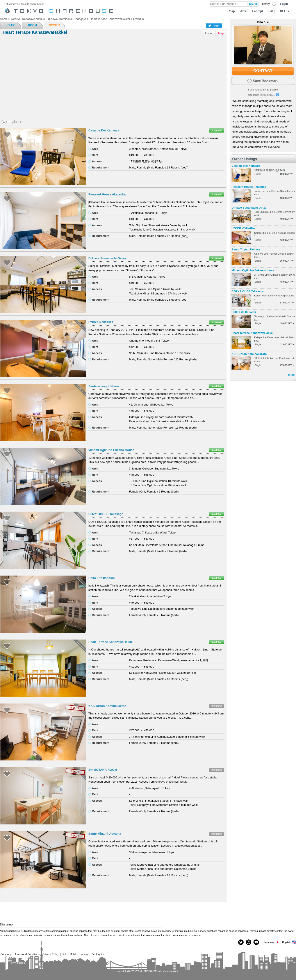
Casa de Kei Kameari (104, 130)
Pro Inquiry (98, 954)
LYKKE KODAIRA (101, 322)
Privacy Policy (51, 954)
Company (6, 954)
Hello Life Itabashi (102, 578)
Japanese (272, 942)
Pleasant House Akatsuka (107, 194)
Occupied (216, 706)
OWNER (54, 25)
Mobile (73, 954)
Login (284, 4)
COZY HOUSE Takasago (106, 514)
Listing (209, 33)
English (289, 942)
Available (217, 130)
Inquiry (84, 954)
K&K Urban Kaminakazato (107, 706)
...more (290, 375)
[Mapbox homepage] (11, 122)
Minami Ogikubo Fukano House (111, 450)
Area (243, 11)
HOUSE (11, 25)
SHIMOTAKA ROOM (103, 770)
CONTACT (263, 71)
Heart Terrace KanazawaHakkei (111, 642)
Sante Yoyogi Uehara (104, 386)
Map (232, 11)
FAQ (272, 11)
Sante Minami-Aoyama (105, 834)
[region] (113, 82)
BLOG (284, 11)
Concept (258, 11)
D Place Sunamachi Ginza (107, 258)
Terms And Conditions (27, 954)
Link (64, 954)
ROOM (32, 25)
